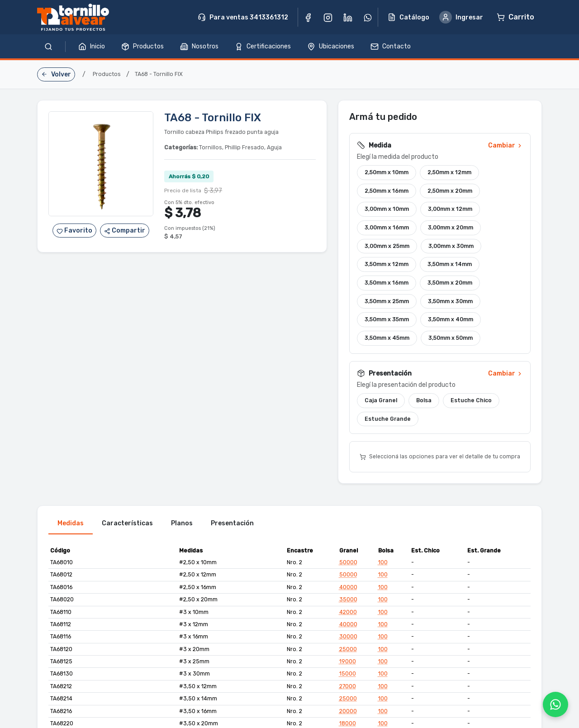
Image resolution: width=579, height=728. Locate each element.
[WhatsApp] (555, 704)
